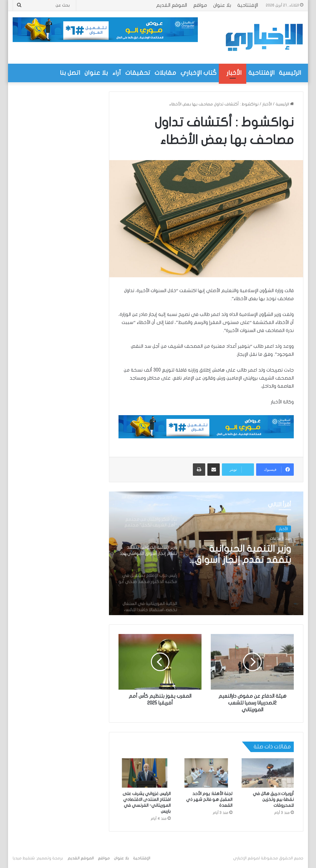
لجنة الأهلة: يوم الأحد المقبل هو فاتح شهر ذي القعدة (209, 800)
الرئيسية (290, 73)
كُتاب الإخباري (199, 73)
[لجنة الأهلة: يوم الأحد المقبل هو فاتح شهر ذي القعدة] (206, 773)
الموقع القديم (172, 5)
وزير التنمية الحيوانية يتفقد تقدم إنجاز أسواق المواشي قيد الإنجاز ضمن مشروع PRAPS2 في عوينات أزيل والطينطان (241, 555)
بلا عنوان (222, 5)
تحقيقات (138, 73)
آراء (117, 73)
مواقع (200, 5)
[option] (206, 553)
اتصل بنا (70, 73)
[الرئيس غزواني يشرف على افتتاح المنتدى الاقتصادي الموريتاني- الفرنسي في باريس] (145, 773)
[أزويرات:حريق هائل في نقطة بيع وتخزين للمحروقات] (268, 773)
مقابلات (165, 73)
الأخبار (234, 73)
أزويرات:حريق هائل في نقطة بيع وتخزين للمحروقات (273, 800)
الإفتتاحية (248, 5)
